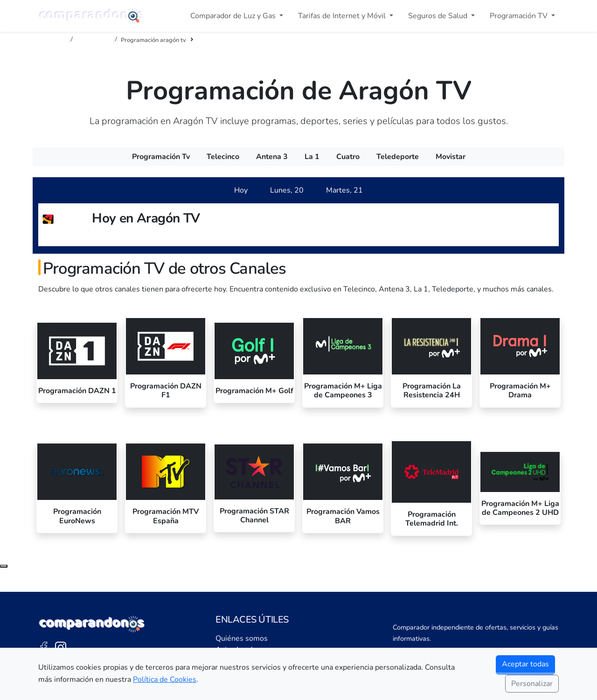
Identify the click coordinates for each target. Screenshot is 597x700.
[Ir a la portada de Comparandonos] (92, 624)
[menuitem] (161, 157)
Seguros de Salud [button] (439, 16)
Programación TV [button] (520, 16)
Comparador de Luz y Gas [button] (234, 16)
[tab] (241, 190)
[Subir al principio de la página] (4, 566)
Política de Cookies (165, 679)
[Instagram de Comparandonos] (61, 647)
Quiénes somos (242, 638)
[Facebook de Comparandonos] (44, 647)
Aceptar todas (525, 664)
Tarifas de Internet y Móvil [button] (343, 16)
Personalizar (532, 684)
